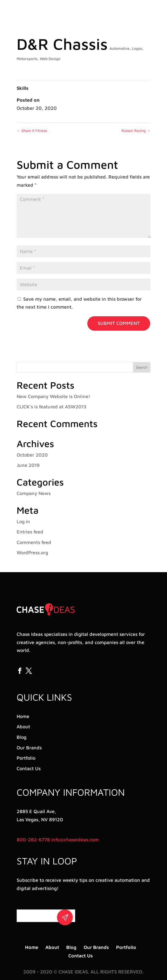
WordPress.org (32, 553)
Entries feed (30, 532)
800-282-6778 (33, 840)
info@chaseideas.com (75, 840)
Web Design (50, 59)
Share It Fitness (32, 130)
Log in (23, 521)
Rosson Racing (136, 130)
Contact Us (29, 768)
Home (23, 716)
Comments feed (34, 542)
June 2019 (28, 465)
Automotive (120, 48)
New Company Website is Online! (53, 396)
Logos (137, 48)
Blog (22, 737)
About (23, 727)
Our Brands (29, 748)
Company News (34, 493)
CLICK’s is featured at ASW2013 (52, 407)
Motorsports (27, 59)
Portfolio (26, 758)
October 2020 (32, 455)
